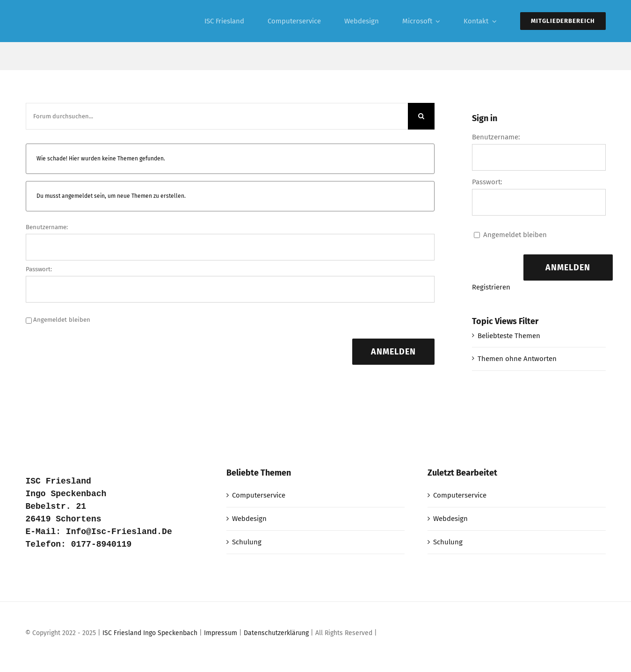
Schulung (247, 542)
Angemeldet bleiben (62, 320)
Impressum (221, 633)
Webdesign (249, 519)
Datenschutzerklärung (276, 633)
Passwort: (39, 269)
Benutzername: (47, 227)
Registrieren (491, 287)
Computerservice (259, 495)
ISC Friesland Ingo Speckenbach (150, 633)
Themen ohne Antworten (517, 359)
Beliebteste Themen (509, 336)
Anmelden (393, 352)
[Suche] (421, 116)
